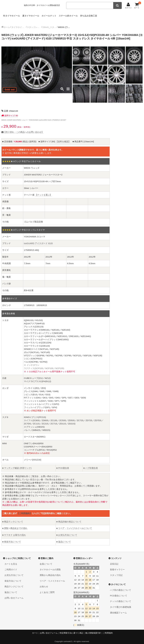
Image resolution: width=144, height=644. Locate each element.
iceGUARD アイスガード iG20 (38, 240)
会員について (46, 561)
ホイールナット (59, 15)
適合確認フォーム (118, 610)
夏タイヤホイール (36, 15)
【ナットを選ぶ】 (43, 192)
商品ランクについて (13, 519)
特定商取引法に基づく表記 (71, 630)
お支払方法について (67, 532)
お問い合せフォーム (14, 595)
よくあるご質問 (47, 589)
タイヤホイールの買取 (50, 567)
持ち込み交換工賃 (107, 15)
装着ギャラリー (117, 567)
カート (35, 630)
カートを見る (11, 561)
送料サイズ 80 (11, 113)
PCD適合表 (63, 465)
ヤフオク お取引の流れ (14, 532)
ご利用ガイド (11, 567)
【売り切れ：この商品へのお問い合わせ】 (22, 129)
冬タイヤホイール (12, 15)
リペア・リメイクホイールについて (74, 526)
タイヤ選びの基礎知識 (121, 604)
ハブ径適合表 (91, 465)
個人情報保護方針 (93, 630)
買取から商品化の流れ (50, 572)
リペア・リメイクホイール (52, 578)
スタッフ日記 (116, 572)
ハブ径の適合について (121, 587)
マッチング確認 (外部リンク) (17, 465)
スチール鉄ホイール (82, 15)
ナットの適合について (121, 598)
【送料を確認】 (63, 139)
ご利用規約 (108, 630)
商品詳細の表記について (69, 519)
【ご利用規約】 (24, 511)
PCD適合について (119, 593)
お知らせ (44, 584)
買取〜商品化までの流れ (15, 526)
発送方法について (12, 539)
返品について (64, 539)
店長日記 (114, 561)
